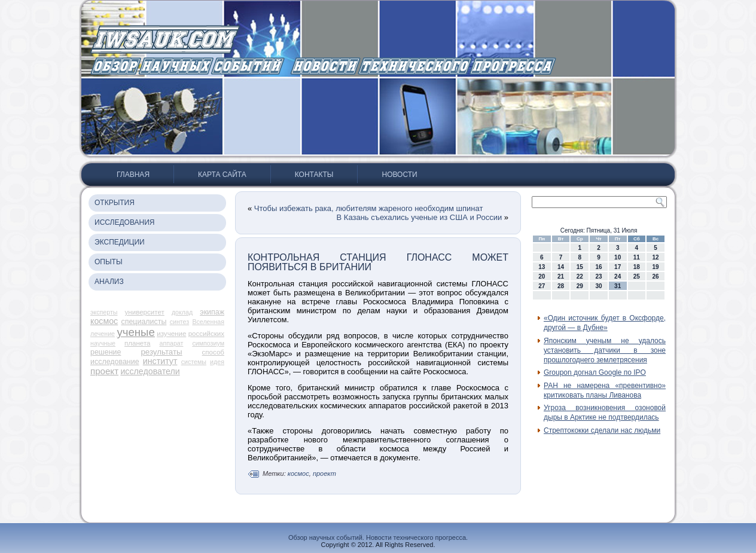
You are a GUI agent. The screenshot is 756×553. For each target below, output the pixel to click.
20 (542, 276)
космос (104, 321)
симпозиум (208, 343)
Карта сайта (222, 175)
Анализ (109, 282)
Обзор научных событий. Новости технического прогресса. (378, 537)
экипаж (212, 312)
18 (637, 267)
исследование (115, 362)
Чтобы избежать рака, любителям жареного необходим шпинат (369, 208)
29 (580, 286)
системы (194, 362)
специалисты (144, 322)
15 (580, 267)
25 (637, 276)
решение (106, 352)
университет (145, 312)
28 (561, 286)
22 (580, 276)
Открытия (115, 203)
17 (618, 267)
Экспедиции (120, 242)
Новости (399, 175)
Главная (133, 175)
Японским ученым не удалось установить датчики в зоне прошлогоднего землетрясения (605, 351)
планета (137, 343)
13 (542, 267)
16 (598, 267)
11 (637, 257)
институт (160, 361)
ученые (136, 332)
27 (542, 286)
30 (598, 286)
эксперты (104, 312)
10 (618, 257)
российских (206, 334)
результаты (161, 352)
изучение (171, 334)
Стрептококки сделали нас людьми (602, 430)
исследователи (150, 371)
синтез (180, 322)
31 (618, 286)
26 (656, 276)
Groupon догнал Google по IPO (595, 372)
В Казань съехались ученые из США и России (420, 217)
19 (656, 267)
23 (598, 276)
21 (561, 276)
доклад (182, 312)
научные (103, 343)
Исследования (124, 222)
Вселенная (208, 322)
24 (618, 276)
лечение (103, 334)
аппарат (172, 343)
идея (217, 362)
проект (104, 371)
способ (213, 352)
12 (656, 257)
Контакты (314, 175)
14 (561, 267)
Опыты (109, 262)
